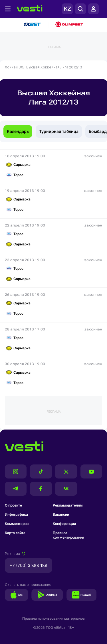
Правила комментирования (68, 535)
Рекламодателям (68, 505)
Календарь (18, 131)
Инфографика (16, 514)
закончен (93, 156)
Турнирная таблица (59, 131)
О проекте (13, 505)
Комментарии (17, 524)
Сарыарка (18, 165)
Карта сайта (15, 533)
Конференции (64, 524)
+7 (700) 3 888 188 (29, 565)
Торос (15, 175)
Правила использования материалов (53, 618)
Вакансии (61, 514)
